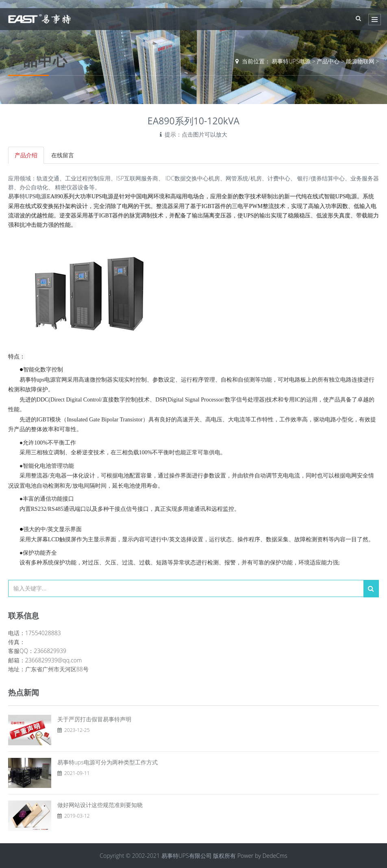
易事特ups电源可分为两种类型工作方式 (108, 762)
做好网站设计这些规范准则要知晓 (100, 805)
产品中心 (328, 61)
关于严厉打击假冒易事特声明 (94, 719)
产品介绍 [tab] (26, 155)
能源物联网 (360, 61)
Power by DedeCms (262, 856)
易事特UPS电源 (291, 61)
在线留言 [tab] (63, 155)
